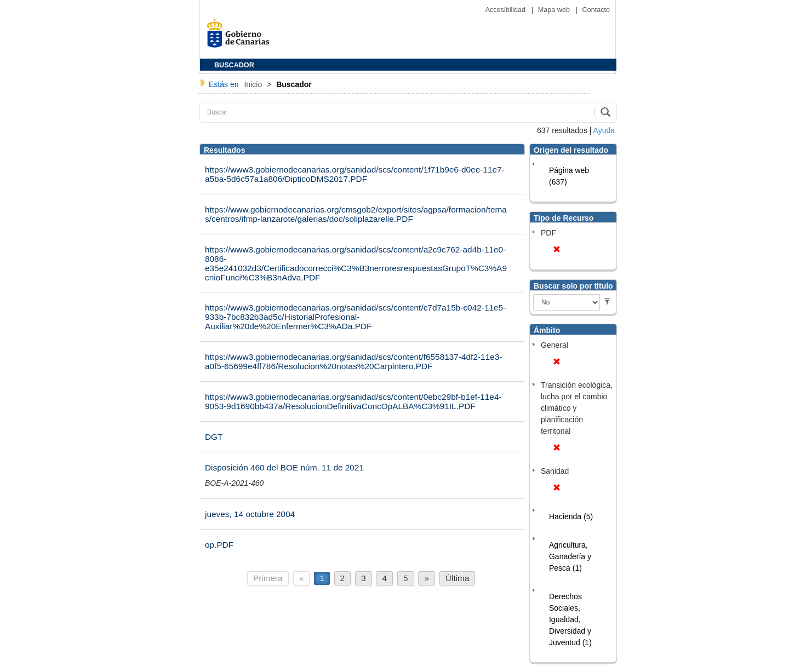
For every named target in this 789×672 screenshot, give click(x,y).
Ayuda (604, 130)
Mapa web (555, 10)
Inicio (254, 84)
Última (458, 578)
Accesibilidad (507, 10)
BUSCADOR (234, 65)
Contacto (596, 10)
